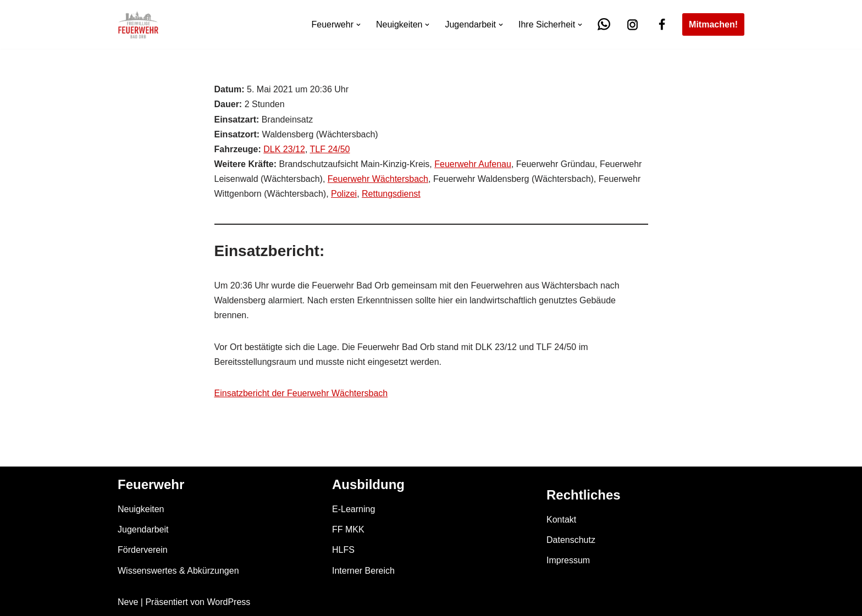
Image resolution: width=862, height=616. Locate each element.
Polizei (344, 194)
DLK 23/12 (284, 149)
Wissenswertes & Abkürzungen (178, 571)
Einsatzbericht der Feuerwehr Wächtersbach (301, 393)
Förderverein (143, 550)
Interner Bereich (363, 571)
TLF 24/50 (330, 149)
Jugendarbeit (143, 529)
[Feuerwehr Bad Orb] (138, 24)
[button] (358, 25)
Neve (128, 602)
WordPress (228, 602)
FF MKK (348, 529)
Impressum (568, 560)
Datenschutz (571, 540)
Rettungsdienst (391, 194)
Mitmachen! (713, 24)
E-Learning (353, 509)
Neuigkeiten (141, 509)
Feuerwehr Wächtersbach (378, 179)
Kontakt (561, 520)
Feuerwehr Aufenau (473, 164)
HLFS (343, 550)
